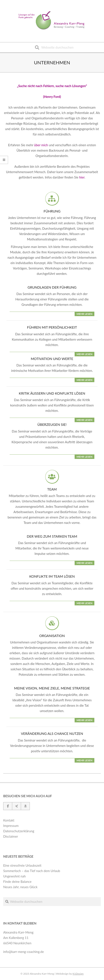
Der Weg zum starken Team (52, 536)
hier (82, 177)
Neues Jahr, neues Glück (20, 887)
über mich (41, 145)
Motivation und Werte (52, 359)
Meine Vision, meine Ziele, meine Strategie (52, 688)
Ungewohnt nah (14, 876)
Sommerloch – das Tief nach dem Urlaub (32, 871)
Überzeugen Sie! (52, 424)
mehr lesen (84, 314)
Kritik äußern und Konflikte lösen (52, 393)
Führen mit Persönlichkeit (52, 327)
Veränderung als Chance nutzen (52, 733)
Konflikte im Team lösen (52, 576)
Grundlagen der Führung (52, 287)
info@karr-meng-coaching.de (23, 952)
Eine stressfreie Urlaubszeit (22, 865)
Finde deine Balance (17, 882)
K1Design (78, 974)
